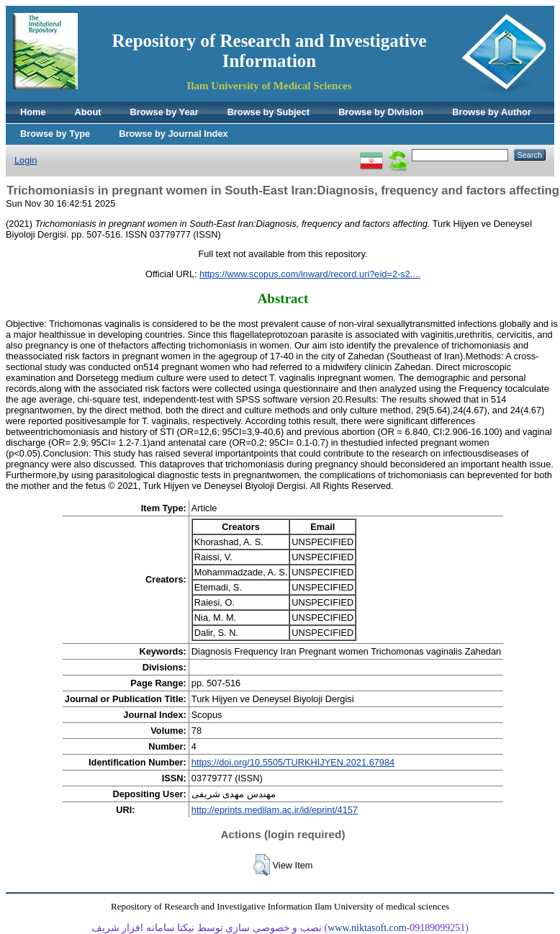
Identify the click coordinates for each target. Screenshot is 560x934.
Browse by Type (55, 134)
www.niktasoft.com (367, 928)
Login (26, 160)
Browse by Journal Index (173, 134)
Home (33, 112)
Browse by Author (492, 112)
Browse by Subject (269, 112)
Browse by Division (381, 112)
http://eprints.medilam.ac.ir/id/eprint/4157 (275, 810)
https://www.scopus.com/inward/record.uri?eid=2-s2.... (310, 274)
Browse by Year (164, 112)
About (88, 112)
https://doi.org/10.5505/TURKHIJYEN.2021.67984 (293, 762)
